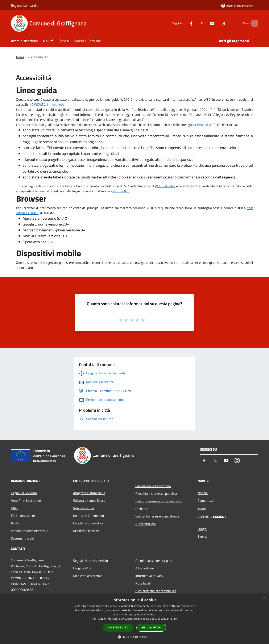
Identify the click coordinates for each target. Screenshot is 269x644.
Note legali (143, 583)
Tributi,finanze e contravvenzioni (159, 501)
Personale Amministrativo (30, 531)
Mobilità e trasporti (87, 531)
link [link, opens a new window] (175, 619)
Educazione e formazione (153, 486)
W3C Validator (165, 186)
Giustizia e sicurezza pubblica (156, 494)
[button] (134, 637)
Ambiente (142, 509)
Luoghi (202, 529)
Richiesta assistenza (88, 576)
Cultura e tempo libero (89, 500)
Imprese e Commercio (88, 516)
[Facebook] (184, 23)
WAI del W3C (206, 125)
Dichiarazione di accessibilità (156, 591)
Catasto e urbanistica (88, 523)
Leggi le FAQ (82, 568)
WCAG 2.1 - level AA (49, 104)
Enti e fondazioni (23, 516)
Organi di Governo (24, 493)
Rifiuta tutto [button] (151, 628)
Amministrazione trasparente (156, 561)
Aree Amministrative (26, 500)
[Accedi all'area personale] (237, 6)
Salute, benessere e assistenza (157, 516)
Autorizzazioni (146, 524)
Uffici (15, 508)
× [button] (264, 598)
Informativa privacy (149, 576)
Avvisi (202, 508)
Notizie (203, 493)
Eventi (202, 536)
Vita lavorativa (84, 508)
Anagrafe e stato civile (89, 493)
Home (20, 57)
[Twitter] (195, 23)
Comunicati (206, 500)
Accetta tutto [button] (118, 628)
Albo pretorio (145, 568)
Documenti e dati (23, 538)
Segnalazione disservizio (90, 561)
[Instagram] (216, 23)
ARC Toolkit (121, 191)
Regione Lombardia (25, 5)
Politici (16, 523)
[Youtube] (205, 23)
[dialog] (134, 619)
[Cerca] (253, 23)
